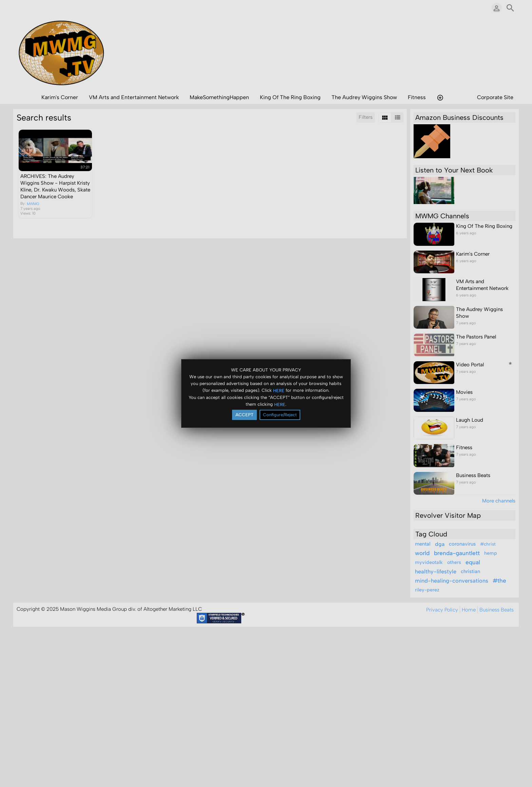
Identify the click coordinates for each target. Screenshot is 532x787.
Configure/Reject (280, 415)
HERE (279, 390)
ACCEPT (244, 415)
